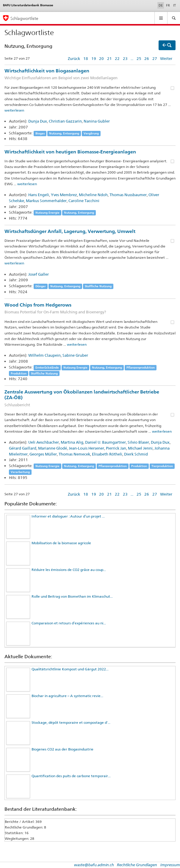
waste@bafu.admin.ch (94, 865)
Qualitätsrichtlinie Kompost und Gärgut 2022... (70, 669)
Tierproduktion (162, 466)
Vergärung (91, 133)
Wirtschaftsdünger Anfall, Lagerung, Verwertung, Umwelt (70, 231)
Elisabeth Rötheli (107, 454)
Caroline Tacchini (84, 201)
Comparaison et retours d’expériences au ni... (69, 623)
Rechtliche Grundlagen (137, 865)
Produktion (19, 373)
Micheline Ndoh (93, 195)
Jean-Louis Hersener (86, 448)
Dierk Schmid (136, 454)
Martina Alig (72, 442)
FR (168, 5)
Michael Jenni (140, 448)
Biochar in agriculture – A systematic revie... (67, 696)
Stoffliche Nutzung (98, 286)
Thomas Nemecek (74, 454)
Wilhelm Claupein (44, 355)
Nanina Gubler (97, 121)
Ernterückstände (47, 368)
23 (125, 58)
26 (147, 58)
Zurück (74, 58)
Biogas (40, 133)
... (132, 58)
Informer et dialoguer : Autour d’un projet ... (68, 516)
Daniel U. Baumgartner (105, 442)
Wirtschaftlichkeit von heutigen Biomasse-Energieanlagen (70, 152)
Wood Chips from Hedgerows (90, 309)
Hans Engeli (39, 195)
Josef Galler (39, 274)
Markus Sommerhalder (46, 201)
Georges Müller (43, 454)
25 (139, 58)
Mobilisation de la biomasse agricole (61, 543)
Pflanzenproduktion (141, 368)
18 (86, 58)
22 (117, 58)
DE (161, 5)
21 (109, 58)
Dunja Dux (38, 121)
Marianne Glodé (53, 448)
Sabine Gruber (75, 355)
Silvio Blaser (138, 442)
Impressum (170, 865)
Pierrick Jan (116, 448)
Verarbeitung (20, 472)
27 (155, 58)
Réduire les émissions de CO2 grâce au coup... (69, 570)
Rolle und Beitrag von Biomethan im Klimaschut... (72, 596)
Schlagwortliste (24, 18)
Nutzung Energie (47, 213)
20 (101, 58)
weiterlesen (14, 110)
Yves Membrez (64, 195)
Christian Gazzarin (65, 121)
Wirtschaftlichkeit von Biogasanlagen (90, 75)
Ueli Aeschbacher (44, 442)
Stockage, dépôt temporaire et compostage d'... (71, 722)
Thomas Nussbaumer (128, 195)
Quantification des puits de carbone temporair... (71, 776)
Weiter (166, 58)
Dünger (41, 286)
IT (174, 5)
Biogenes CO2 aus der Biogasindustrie (62, 749)
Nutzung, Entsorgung (64, 133)
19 (94, 58)
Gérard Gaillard (23, 448)
